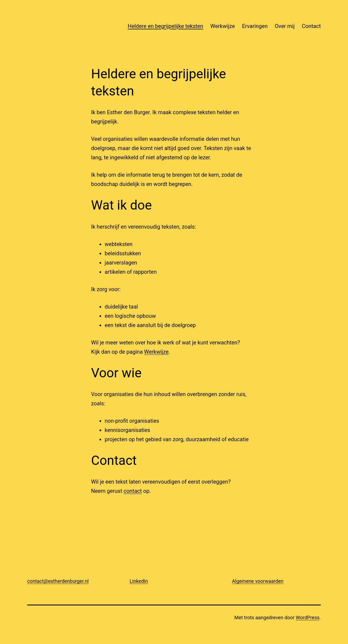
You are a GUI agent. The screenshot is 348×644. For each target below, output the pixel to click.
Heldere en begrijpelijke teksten (166, 26)
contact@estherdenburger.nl (58, 581)
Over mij (285, 26)
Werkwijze (223, 26)
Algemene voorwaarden (258, 581)
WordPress (308, 617)
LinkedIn (139, 581)
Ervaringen (255, 26)
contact (133, 491)
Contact (311, 26)
